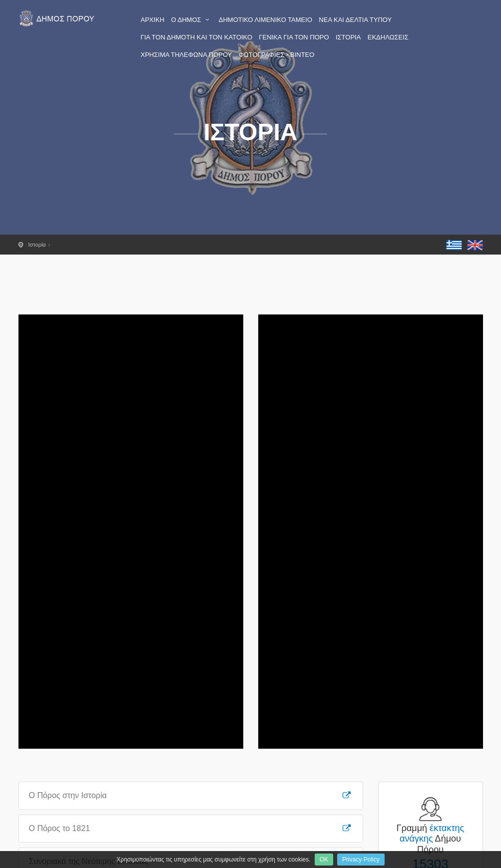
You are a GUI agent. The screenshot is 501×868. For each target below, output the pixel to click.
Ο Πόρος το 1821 (191, 828)
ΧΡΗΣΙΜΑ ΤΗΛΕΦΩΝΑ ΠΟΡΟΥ (187, 55)
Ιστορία (37, 245)
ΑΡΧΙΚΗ (153, 20)
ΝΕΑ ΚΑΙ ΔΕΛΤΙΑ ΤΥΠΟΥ (355, 20)
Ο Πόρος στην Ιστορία (191, 795)
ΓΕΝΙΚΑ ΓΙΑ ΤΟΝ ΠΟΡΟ (294, 37)
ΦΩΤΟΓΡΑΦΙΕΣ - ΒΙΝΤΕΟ (277, 55)
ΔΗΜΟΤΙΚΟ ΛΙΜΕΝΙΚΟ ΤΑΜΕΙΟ (265, 20)
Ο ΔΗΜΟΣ (192, 20)
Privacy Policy (361, 860)
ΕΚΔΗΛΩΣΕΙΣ (388, 37)
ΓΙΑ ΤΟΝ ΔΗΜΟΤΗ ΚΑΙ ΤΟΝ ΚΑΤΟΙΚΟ (197, 37)
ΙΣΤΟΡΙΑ (348, 37)
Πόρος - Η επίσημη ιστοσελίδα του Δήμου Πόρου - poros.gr (58, 18)
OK (324, 860)
